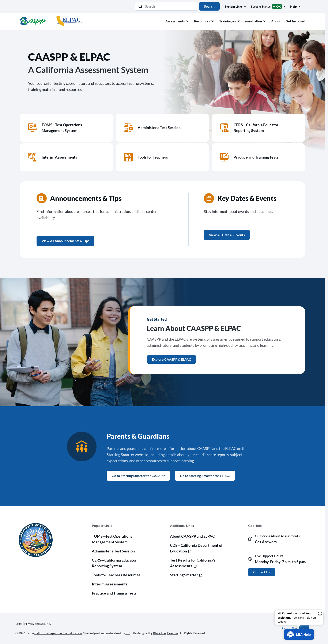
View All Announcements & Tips (65, 241)
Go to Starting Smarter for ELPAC (205, 476)
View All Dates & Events (227, 235)
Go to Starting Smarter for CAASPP (138, 476)
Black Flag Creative (166, 633)
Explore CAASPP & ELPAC (171, 359)
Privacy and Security (38, 624)
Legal (19, 624)
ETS (128, 633)
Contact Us (262, 572)
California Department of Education (58, 633)
